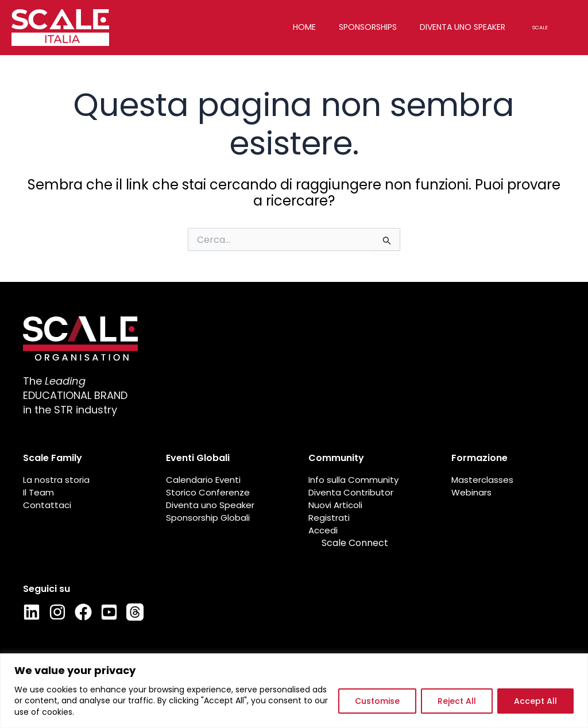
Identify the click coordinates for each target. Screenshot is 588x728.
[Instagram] (57, 612)
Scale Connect (355, 543)
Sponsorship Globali (208, 518)
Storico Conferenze (208, 493)
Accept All (535, 701)
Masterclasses (482, 480)
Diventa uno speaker (471, 27)
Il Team (38, 493)
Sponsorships (376, 27)
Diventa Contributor (351, 493)
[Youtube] (109, 612)
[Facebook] (83, 612)
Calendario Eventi (203, 480)
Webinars (471, 493)
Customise (377, 701)
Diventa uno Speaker (210, 505)
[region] (294, 691)
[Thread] (135, 612)
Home (312, 27)
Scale (548, 27)
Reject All (457, 701)
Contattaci (47, 505)
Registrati (329, 518)
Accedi (323, 530)
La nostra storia (56, 480)
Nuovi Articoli (335, 505)
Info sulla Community (353, 480)
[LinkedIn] (32, 612)
